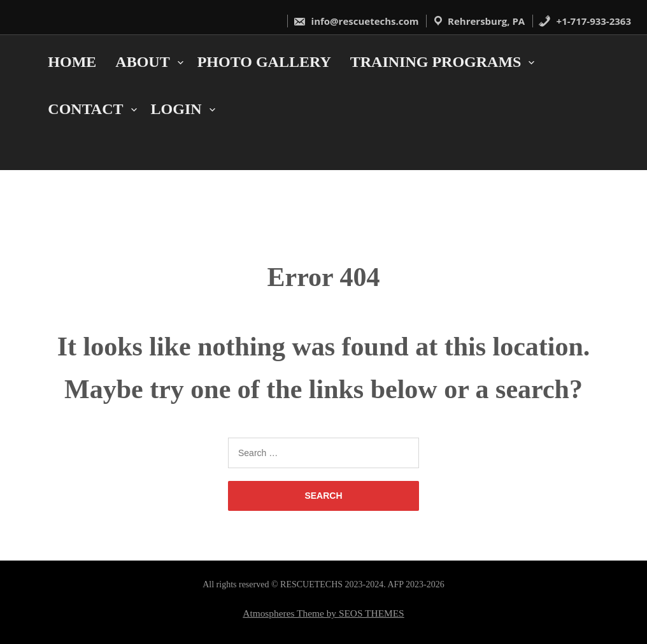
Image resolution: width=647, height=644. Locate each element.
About (142, 62)
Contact (85, 109)
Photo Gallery (264, 62)
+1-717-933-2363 (585, 21)
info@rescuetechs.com (356, 21)
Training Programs (436, 62)
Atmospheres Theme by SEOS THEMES (323, 613)
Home (72, 62)
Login (176, 109)
